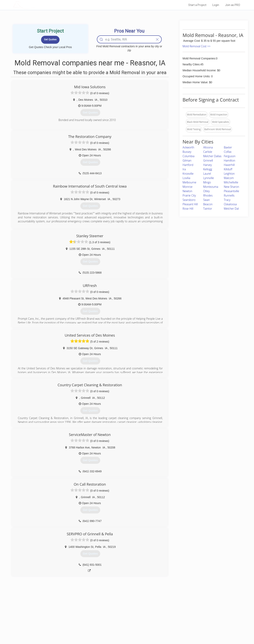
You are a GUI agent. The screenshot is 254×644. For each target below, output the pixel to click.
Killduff (228, 169)
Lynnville (209, 178)
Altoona (208, 147)
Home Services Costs (63, 610)
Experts (111, 615)
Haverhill (229, 165)
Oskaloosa (230, 204)
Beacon (208, 204)
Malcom (229, 178)
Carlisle (208, 152)
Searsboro (189, 200)
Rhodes (208, 195)
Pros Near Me (59, 615)
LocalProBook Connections (188, 624)
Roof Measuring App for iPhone (123, 624)
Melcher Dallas (212, 156)
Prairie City (189, 195)
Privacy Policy (180, 615)
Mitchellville (231, 182)
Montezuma (211, 187)
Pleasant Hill (190, 204)
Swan (206, 200)
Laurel (207, 174)
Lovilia (186, 178)
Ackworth (188, 147)
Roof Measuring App (118, 619)
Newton (187, 191)
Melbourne (189, 182)
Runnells (229, 195)
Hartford (188, 165)
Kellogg (208, 169)
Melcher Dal (231, 209)
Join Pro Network (116, 610)
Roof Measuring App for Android (124, 628)
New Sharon (231, 187)
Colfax (228, 152)
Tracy (227, 200)
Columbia (189, 156)
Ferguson (230, 156)
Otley (206, 191)
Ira (184, 169)
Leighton (229, 174)
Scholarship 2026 (182, 610)
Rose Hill (188, 209)
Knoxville (188, 174)
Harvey (207, 165)
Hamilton (229, 160)
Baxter (228, 147)
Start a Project (197, 5)
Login (216, 5)
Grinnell (208, 160)
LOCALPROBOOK (36, 5)
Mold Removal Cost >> (196, 46)
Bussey (187, 152)
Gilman (187, 160)
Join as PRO (233, 5)
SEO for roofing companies (187, 628)
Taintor (208, 209)
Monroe (188, 187)
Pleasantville (231, 191)
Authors (177, 619)
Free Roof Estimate (62, 624)
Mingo (207, 182)
